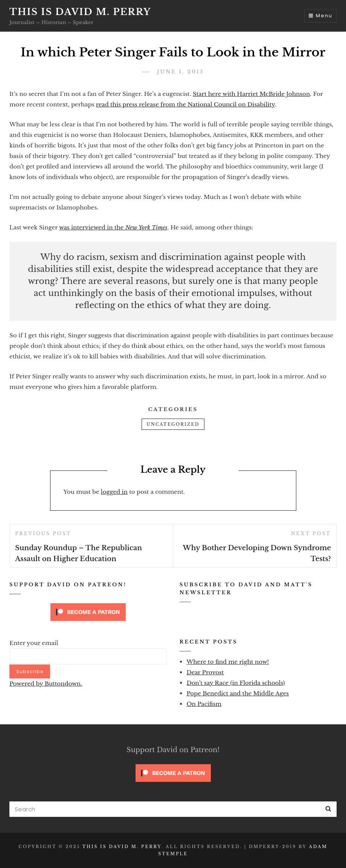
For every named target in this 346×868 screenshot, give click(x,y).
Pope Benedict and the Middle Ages (238, 693)
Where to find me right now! (228, 662)
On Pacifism (204, 704)
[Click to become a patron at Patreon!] (88, 611)
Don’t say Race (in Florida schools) (235, 683)
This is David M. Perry (80, 12)
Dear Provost (205, 672)
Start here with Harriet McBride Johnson (251, 94)
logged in (114, 492)
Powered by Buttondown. (46, 684)
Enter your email (34, 643)
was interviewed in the (113, 227)
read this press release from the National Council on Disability (185, 104)
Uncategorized (173, 424)
